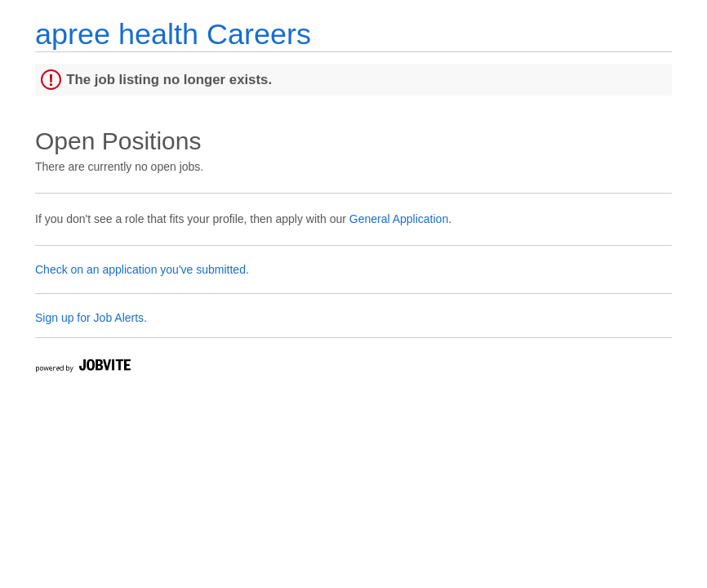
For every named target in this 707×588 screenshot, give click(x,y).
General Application (399, 219)
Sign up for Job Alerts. (91, 318)
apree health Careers (173, 34)
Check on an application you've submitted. (142, 269)
